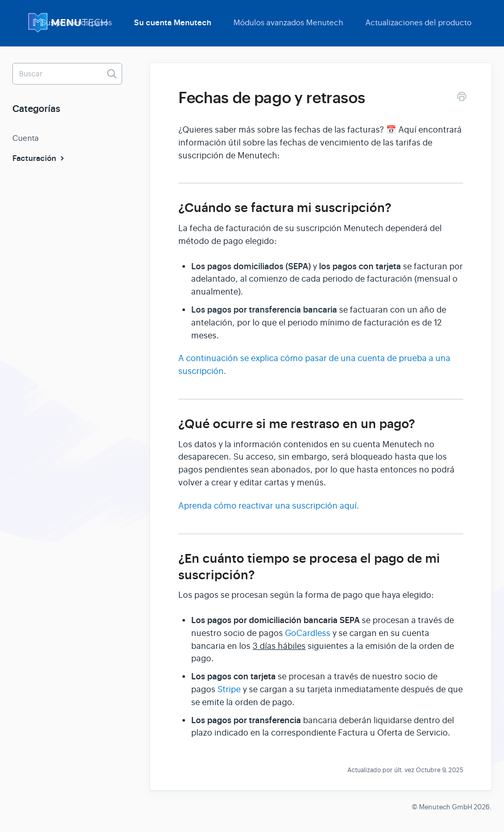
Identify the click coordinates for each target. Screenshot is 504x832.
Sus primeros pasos (77, 22)
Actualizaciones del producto (418, 22)
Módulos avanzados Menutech (288, 22)
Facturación (39, 158)
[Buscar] (67, 74)
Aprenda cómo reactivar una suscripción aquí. (269, 506)
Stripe (230, 690)
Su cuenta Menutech (173, 23)
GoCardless (308, 633)
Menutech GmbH (446, 807)
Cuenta (26, 138)
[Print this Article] (462, 98)
